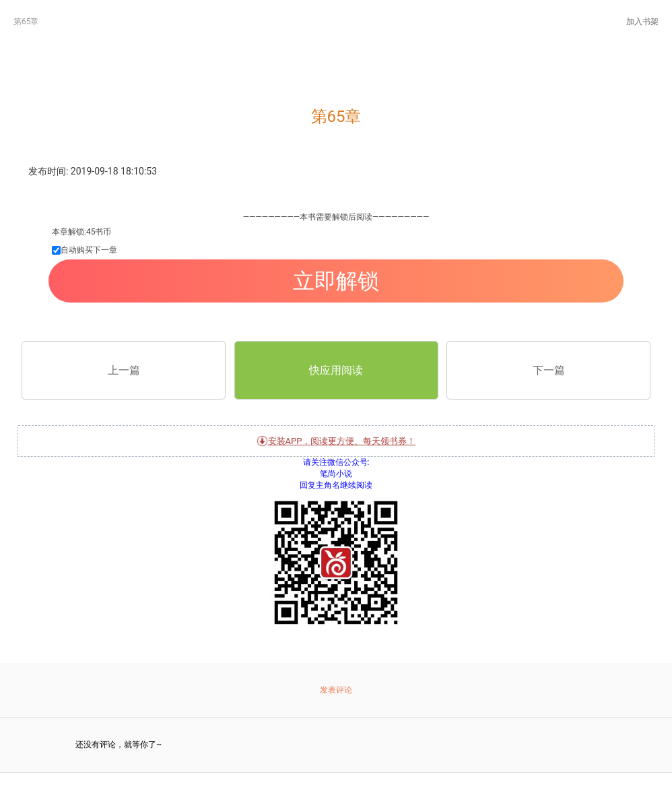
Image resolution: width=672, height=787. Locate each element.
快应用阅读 (336, 370)
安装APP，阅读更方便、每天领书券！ (336, 441)
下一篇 (549, 370)
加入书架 (642, 22)
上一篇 (124, 370)
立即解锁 (336, 281)
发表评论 (336, 690)
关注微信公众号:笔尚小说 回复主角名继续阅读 (336, 552)
